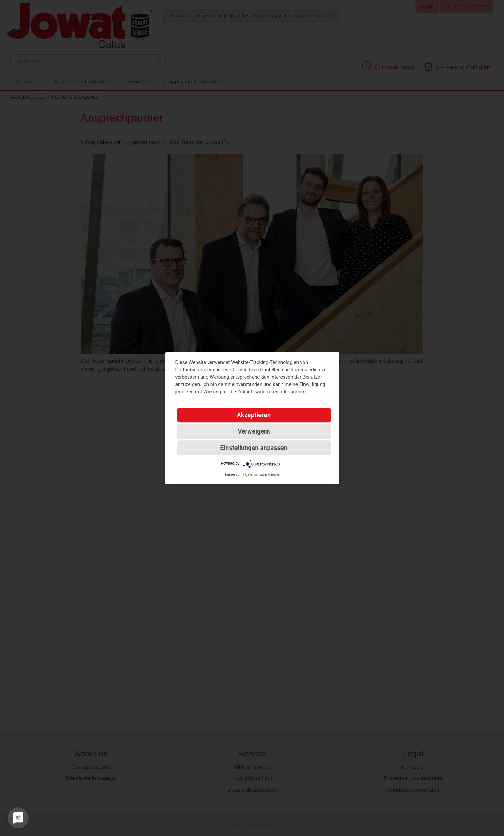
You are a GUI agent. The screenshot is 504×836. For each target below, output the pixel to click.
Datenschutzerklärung (262, 475)
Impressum (234, 475)
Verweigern (254, 431)
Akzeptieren (254, 415)
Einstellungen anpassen (254, 448)
